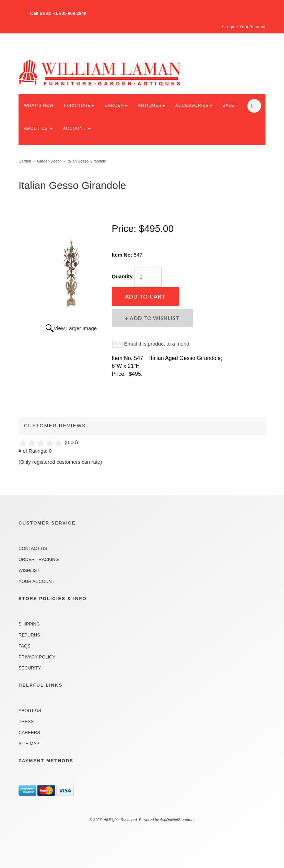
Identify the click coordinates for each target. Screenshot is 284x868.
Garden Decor (49, 161)
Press (26, 722)
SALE (229, 105)
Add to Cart (145, 296)
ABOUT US (38, 128)
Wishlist (29, 570)
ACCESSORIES (194, 105)
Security (30, 668)
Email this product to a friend (157, 344)
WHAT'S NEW (39, 105)
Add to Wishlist (154, 318)
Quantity (122, 276)
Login (230, 27)
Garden (25, 161)
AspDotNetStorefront (177, 820)
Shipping (29, 624)
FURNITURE (79, 105)
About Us (30, 711)
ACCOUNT (76, 128)
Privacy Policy (37, 657)
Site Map (29, 743)
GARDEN (116, 105)
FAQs (25, 646)
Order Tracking (39, 559)
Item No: (123, 255)
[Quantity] (148, 277)
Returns (29, 635)
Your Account (252, 27)
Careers (29, 732)
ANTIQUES (151, 105)
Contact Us (33, 548)
